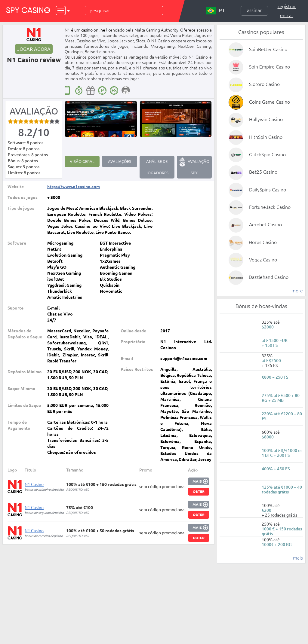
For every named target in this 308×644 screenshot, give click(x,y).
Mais (197, 481)
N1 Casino (34, 484)
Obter (199, 491)
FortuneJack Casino (270, 207)
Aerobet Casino (265, 224)
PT (215, 11)
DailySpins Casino (268, 190)
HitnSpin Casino (266, 137)
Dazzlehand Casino (269, 277)
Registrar (287, 6)
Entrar (287, 15)
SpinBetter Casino (268, 49)
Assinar (254, 10)
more (297, 291)
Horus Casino (263, 242)
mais (298, 558)
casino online (93, 30)
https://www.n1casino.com (74, 187)
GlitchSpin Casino (267, 154)
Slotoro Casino (264, 84)
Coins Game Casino (269, 102)
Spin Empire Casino (269, 67)
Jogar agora (34, 49)
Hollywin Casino (266, 119)
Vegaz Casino (263, 260)
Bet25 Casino (263, 172)
